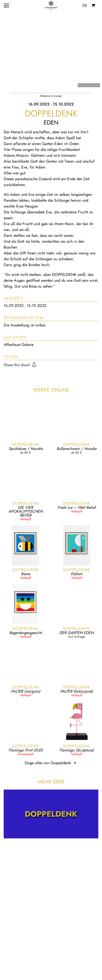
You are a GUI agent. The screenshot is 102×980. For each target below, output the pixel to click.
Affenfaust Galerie (19, 345)
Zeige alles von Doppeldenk (51, 763)
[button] (12, 93)
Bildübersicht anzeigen (51, 96)
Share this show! (21, 365)
